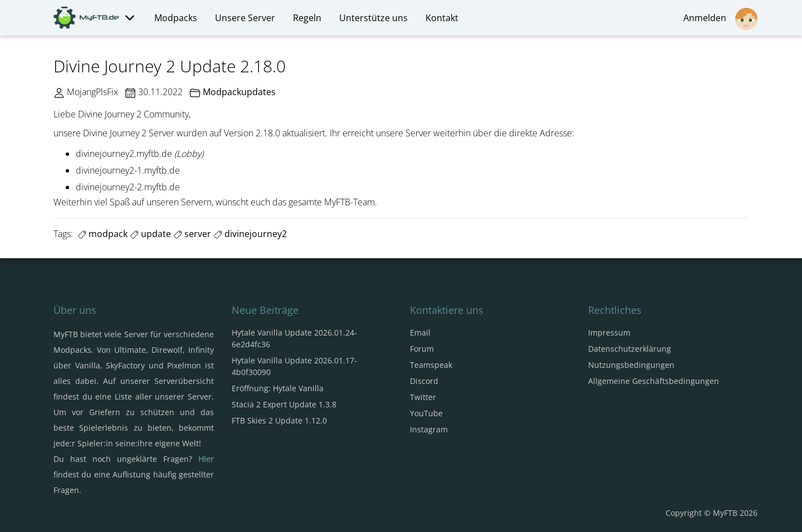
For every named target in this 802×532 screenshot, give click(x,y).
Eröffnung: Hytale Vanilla (278, 388)
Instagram (429, 429)
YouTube (426, 413)
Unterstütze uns (373, 18)
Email (420, 332)
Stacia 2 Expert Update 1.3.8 (284, 404)
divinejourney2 (250, 234)
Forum (422, 349)
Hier (206, 459)
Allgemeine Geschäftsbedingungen (654, 381)
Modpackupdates (239, 92)
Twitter (423, 397)
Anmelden (720, 19)
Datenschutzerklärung (630, 349)
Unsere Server (245, 18)
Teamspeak (431, 365)
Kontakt (442, 18)
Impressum (609, 332)
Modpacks (176, 18)
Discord (424, 381)
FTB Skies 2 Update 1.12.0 (279, 420)
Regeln (307, 18)
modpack (102, 234)
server (192, 234)
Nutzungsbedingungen (631, 365)
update (150, 234)
